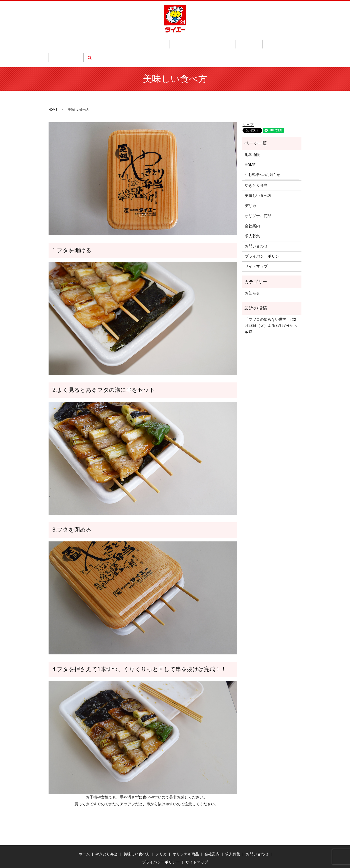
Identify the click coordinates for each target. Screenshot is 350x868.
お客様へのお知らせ (264, 155)
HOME (53, 90)
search (279, 41)
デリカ (147, 41)
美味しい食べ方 (124, 41)
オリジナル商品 (171, 41)
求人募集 (236, 41)
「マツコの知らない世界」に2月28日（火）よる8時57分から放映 (271, 306)
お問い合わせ (259, 41)
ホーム (73, 41)
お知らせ (252, 274)
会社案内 (216, 41)
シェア (248, 105)
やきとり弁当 (95, 41)
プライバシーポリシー (264, 237)
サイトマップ (256, 247)
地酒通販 (196, 41)
